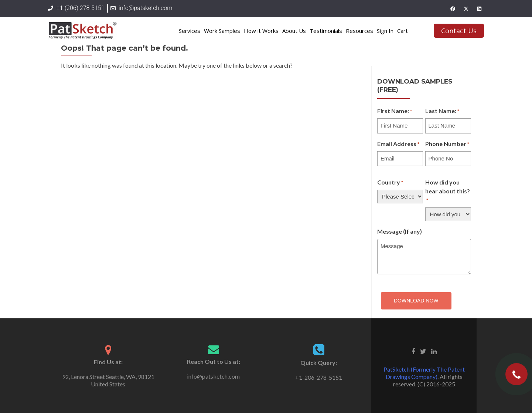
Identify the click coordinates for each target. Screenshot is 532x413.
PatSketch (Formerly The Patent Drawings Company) (424, 373)
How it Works (261, 31)
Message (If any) (400, 231)
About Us (294, 31)
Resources (359, 31)
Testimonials (326, 31)
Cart (403, 31)
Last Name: (442, 111)
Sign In (385, 31)
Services (190, 31)
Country (390, 183)
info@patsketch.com (213, 376)
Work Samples (222, 31)
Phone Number (447, 144)
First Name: (395, 111)
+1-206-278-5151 (319, 377)
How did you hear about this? (448, 192)
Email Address (398, 144)
